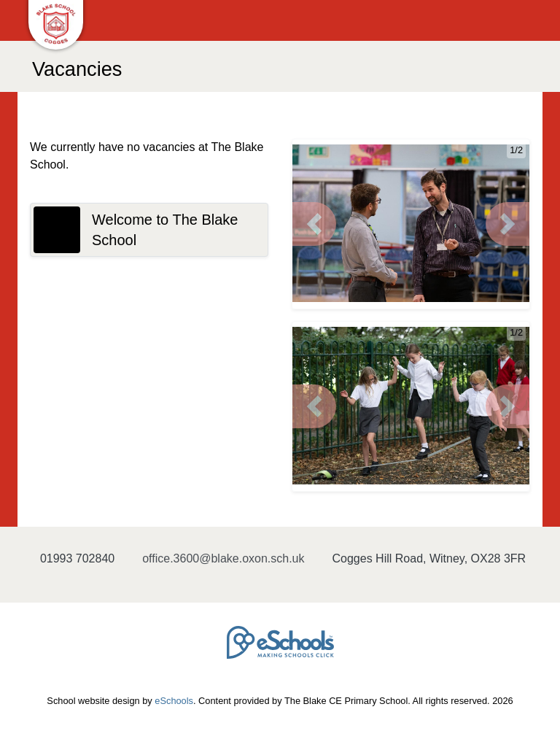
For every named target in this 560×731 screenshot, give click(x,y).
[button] (314, 224)
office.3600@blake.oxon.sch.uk (223, 558)
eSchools (174, 701)
